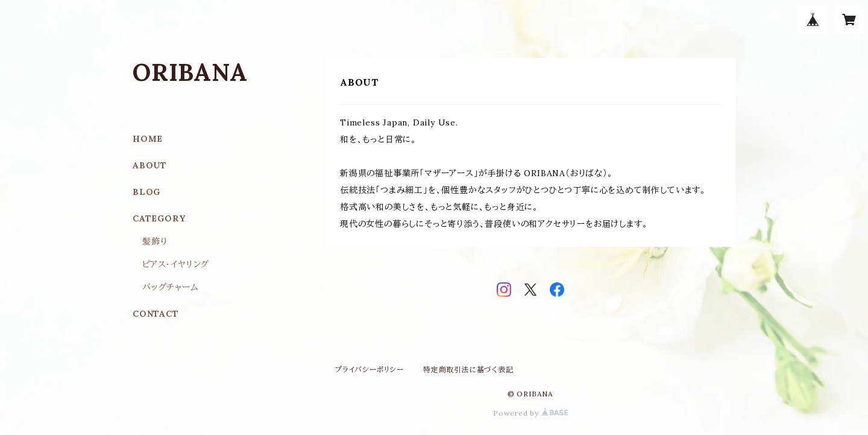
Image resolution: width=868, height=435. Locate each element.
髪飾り (155, 241)
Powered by (530, 413)
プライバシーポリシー (370, 370)
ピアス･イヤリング (176, 264)
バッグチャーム (171, 287)
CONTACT (156, 314)
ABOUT (150, 165)
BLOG (146, 192)
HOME (148, 139)
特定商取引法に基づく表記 (468, 370)
